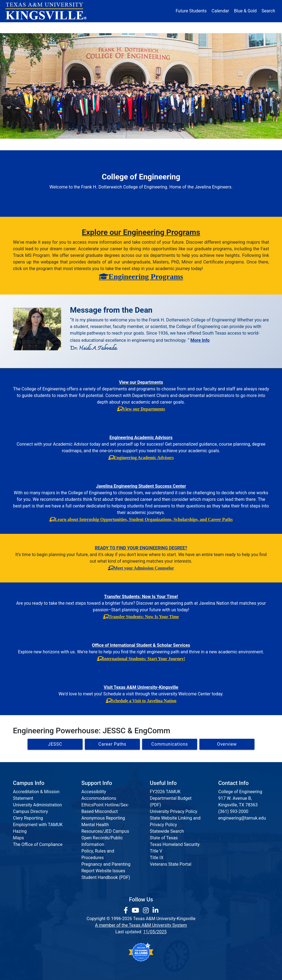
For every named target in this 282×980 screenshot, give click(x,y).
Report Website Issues (103, 871)
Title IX (157, 858)
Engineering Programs (146, 276)
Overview (227, 744)
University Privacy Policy (173, 811)
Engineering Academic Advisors (144, 457)
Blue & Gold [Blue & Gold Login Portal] (245, 11)
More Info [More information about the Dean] (200, 340)
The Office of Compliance (38, 844)
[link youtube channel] (136, 910)
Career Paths (112, 744)
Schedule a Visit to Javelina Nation (144, 701)
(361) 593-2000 (233, 811)
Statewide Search (167, 831)
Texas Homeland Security (175, 844)
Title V (156, 851)
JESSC (55, 744)
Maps (18, 838)
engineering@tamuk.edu (242, 818)
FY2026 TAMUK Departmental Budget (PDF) (171, 798)
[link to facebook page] (127, 910)
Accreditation (211, 144)
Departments (71, 144)
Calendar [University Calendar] (220, 11)
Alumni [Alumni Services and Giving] (198, 27)
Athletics (227, 27)
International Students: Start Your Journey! (144, 659)
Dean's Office (32, 144)
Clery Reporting (28, 818)
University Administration (37, 805)
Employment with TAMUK (38, 825)
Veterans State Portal (171, 864)
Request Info (250, 144)
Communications (168, 144)
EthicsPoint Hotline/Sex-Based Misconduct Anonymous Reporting (105, 811)
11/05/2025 (155, 932)
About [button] (25, 27)
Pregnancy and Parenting (106, 864)
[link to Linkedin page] (155, 910)
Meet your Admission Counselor (144, 568)
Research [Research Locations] (132, 27)
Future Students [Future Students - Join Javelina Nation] (191, 11)
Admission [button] (58, 27)
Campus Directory (30, 811)
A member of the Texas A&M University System (141, 925)
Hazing (20, 831)
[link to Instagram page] (147, 910)
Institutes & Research (117, 144)
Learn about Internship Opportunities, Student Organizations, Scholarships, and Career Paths (144, 519)
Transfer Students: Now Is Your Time (144, 617)
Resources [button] (165, 27)
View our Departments (144, 409)
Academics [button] (96, 27)
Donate (256, 27)
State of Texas (164, 838)
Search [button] (268, 11)
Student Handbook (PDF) (106, 877)
